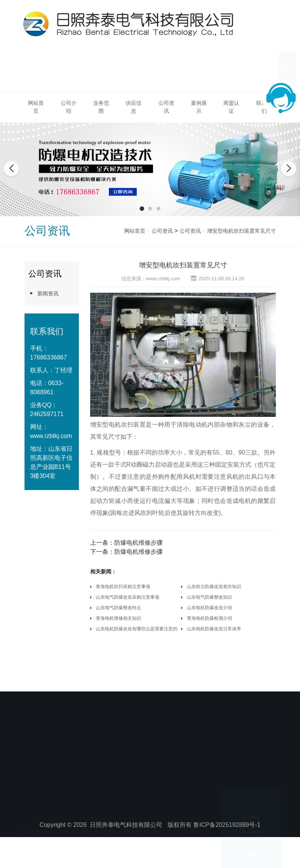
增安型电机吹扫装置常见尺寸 (242, 231)
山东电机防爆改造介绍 (209, 608)
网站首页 (36, 107)
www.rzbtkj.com (51, 436)
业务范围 (101, 107)
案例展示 (199, 107)
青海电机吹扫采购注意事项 (123, 587)
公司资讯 (166, 107)
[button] (142, 209)
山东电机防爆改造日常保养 (214, 629)
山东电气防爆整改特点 (118, 608)
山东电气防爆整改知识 (209, 597)
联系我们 (200, 825)
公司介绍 (69, 107)
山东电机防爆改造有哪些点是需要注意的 (137, 629)
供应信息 (134, 107)
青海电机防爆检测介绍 (209, 618)
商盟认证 (231, 107)
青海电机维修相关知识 (118, 618)
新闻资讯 (43, 293)
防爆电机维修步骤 (138, 543)
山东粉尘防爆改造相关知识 (214, 587)
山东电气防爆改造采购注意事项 (128, 597)
